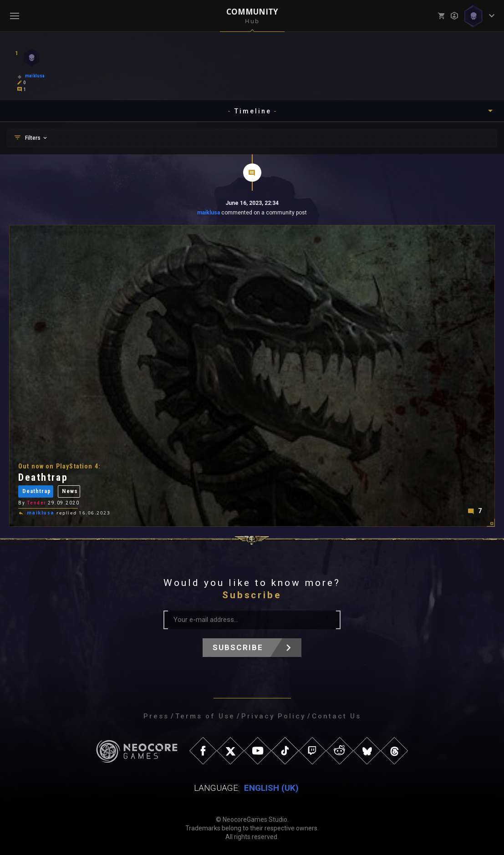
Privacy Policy (273, 716)
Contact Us (336, 716)
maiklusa (209, 213)
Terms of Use (205, 716)
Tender (37, 504)
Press (156, 716)
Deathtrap (37, 492)
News (70, 492)
